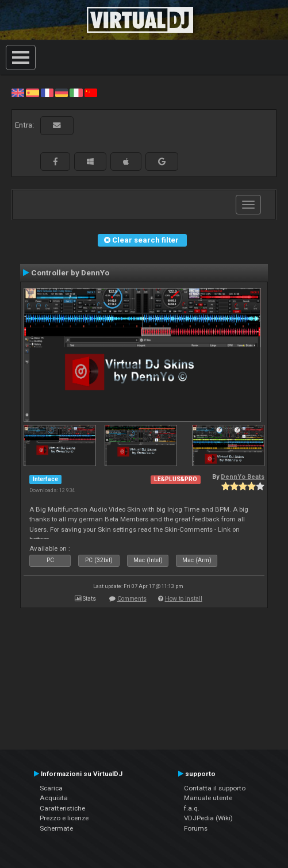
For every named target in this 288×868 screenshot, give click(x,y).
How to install (184, 599)
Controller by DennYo (70, 272)
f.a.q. (192, 808)
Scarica (51, 788)
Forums (196, 828)
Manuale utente (208, 798)
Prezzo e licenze (64, 818)
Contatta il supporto (215, 788)
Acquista (54, 798)
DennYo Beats (243, 477)
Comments (132, 599)
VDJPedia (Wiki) (208, 818)
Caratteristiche (62, 808)
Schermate (56, 828)
